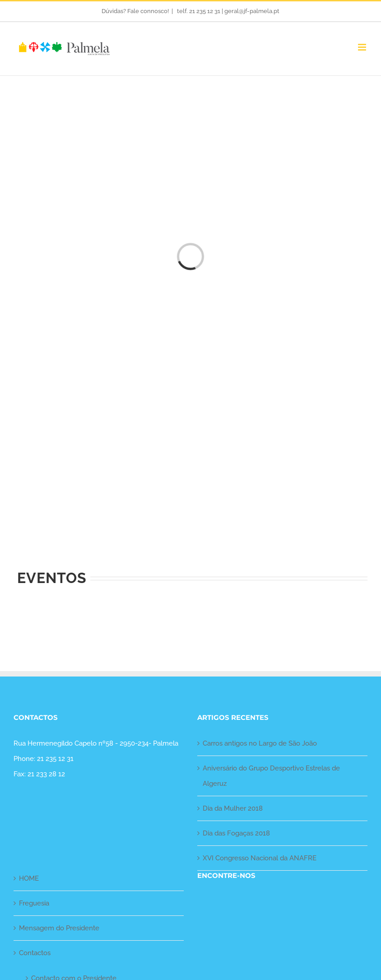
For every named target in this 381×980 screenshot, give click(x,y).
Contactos (35, 953)
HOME (29, 878)
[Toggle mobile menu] (363, 47)
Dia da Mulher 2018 (233, 808)
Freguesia (34, 903)
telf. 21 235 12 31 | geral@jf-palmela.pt (228, 11)
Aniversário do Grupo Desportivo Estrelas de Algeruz (271, 776)
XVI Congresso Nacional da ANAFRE (260, 858)
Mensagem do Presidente (59, 928)
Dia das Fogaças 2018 (236, 833)
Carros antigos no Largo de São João (260, 743)
